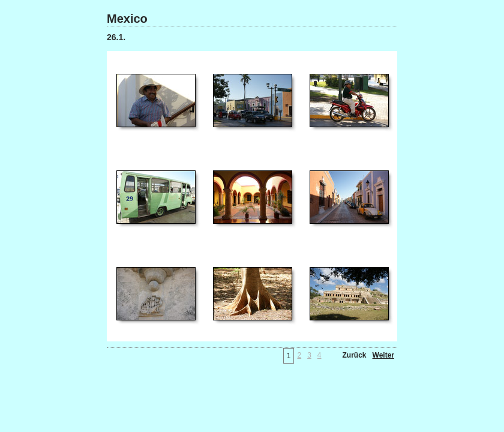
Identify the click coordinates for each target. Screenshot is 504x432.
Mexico (127, 19)
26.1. (116, 37)
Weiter (383, 355)
